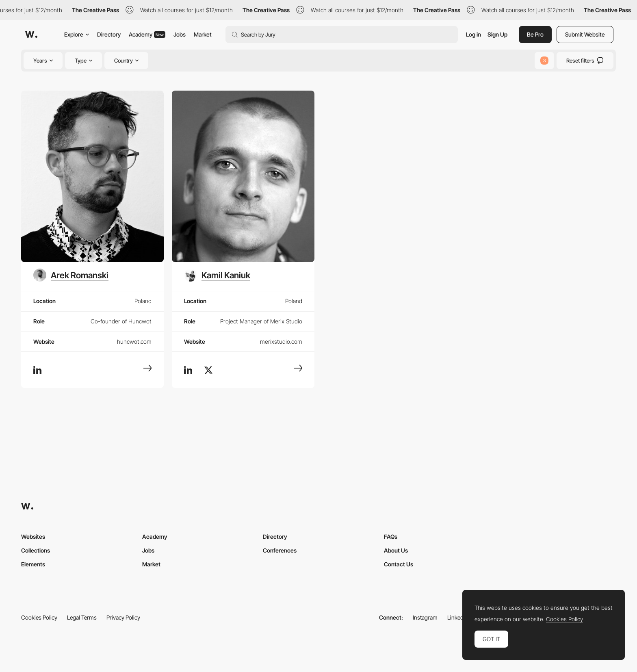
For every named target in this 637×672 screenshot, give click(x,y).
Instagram (425, 617)
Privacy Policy (123, 617)
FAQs (391, 537)
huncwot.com (134, 341)
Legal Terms (82, 617)
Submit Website (585, 34)
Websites (33, 537)
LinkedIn (458, 617)
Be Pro (535, 34)
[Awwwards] (31, 35)
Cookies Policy (39, 617)
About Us (396, 550)
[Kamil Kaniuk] (217, 275)
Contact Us (399, 564)
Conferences (280, 550)
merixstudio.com (281, 341)
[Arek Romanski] (71, 275)
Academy (147, 34)
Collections (36, 550)
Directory (109, 34)
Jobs (180, 34)
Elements (33, 564)
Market (203, 34)
